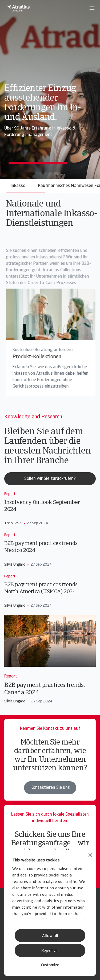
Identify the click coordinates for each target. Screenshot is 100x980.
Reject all (50, 951)
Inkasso (18, 186)
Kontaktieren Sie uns (50, 788)
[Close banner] (90, 856)
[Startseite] (18, 8)
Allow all (50, 936)
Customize (50, 965)
